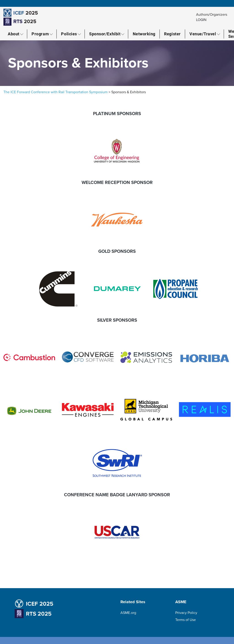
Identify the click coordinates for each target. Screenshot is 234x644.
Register (172, 34)
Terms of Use (186, 620)
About (14, 34)
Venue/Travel (203, 34)
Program (40, 34)
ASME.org (128, 613)
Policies (69, 34)
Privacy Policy (186, 613)
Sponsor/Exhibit (105, 34)
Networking (144, 34)
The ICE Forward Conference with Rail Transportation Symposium (56, 92)
